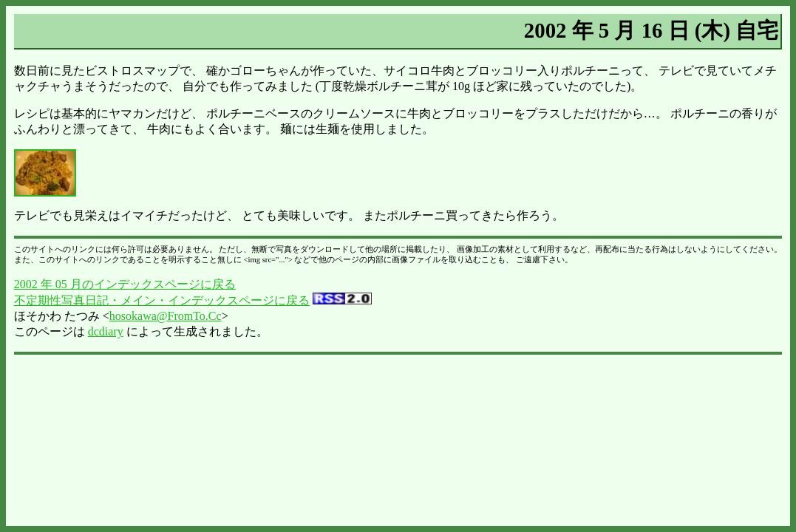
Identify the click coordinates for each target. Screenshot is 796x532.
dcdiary (106, 331)
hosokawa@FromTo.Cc (166, 316)
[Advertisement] (398, 394)
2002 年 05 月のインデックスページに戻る (125, 284)
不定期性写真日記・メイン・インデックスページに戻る (162, 300)
